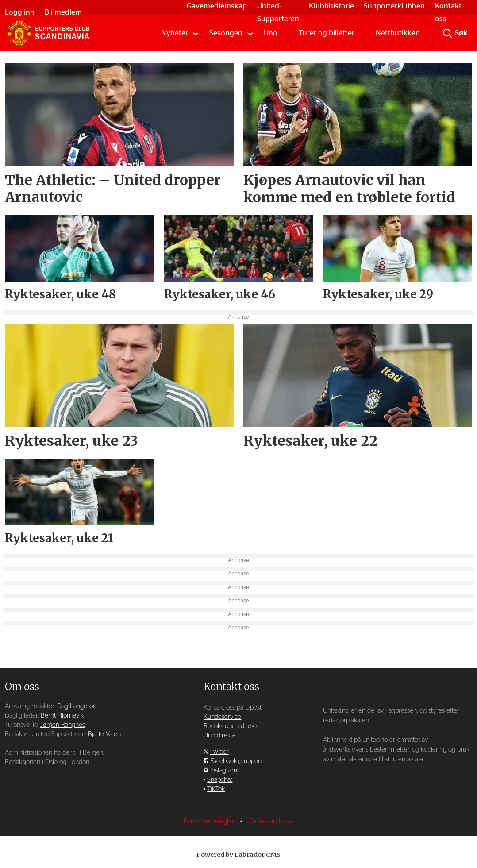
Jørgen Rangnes (63, 725)
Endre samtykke (271, 821)
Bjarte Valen (104, 734)
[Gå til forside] (48, 33)
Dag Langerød (77, 706)
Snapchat (220, 780)
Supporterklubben (394, 6)
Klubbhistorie (331, 6)
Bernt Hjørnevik (62, 716)
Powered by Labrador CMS (238, 855)
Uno (271, 33)
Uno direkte (220, 735)
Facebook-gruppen (236, 761)
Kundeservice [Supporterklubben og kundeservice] (222, 717)
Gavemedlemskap (217, 6)
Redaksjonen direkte (232, 726)
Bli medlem (63, 12)
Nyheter (175, 33)
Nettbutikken (398, 33)
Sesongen (226, 33)
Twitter (219, 752)
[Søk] (447, 33)
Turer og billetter (327, 33)
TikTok (216, 789)
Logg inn (20, 12)
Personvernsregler (210, 821)
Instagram (224, 770)
